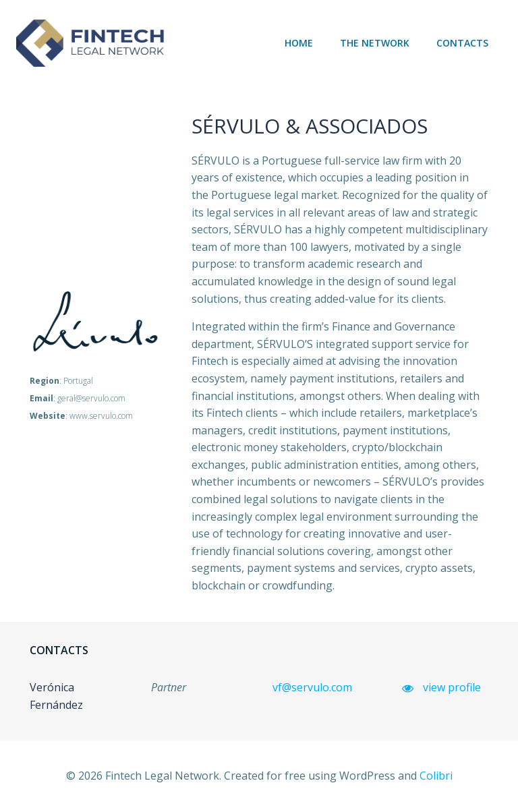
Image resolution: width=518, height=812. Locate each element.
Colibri (436, 776)
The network (375, 43)
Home (299, 43)
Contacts (462, 43)
